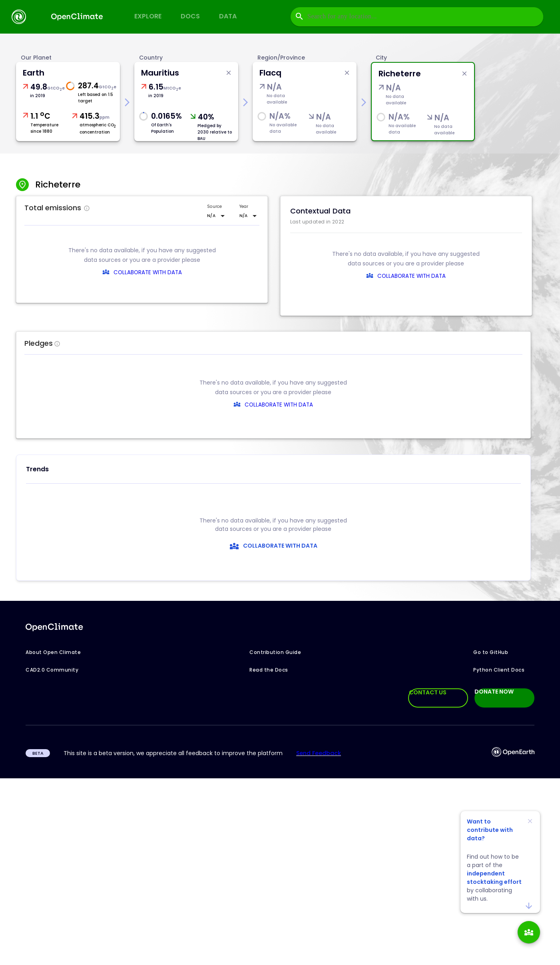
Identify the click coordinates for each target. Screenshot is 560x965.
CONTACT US (428, 692)
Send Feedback (319, 753)
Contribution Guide (275, 652)
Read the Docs (269, 670)
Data (228, 16)
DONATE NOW (494, 692)
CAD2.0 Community (52, 670)
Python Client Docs (499, 670)
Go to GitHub (491, 652)
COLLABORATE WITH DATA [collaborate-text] (262, 405)
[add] (529, 932)
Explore (148, 16)
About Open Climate (53, 652)
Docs (190, 16)
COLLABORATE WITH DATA (148, 272)
